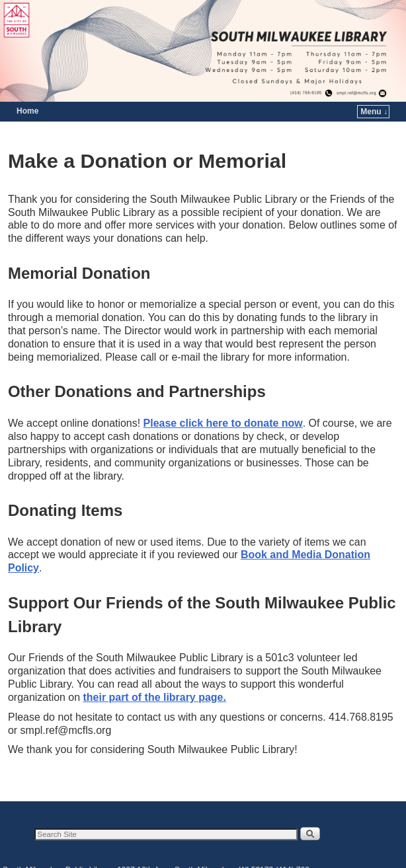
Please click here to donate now (223, 423)
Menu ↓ (374, 112)
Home (27, 111)
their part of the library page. (155, 697)
